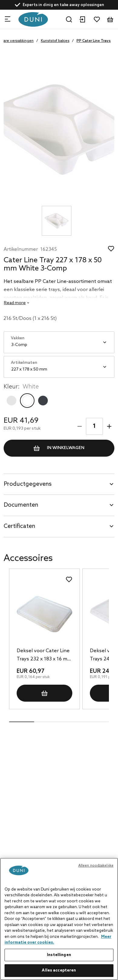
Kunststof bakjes (55, 41)
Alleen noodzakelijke (96, 866)
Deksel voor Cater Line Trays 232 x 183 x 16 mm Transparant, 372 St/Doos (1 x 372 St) (44, 656)
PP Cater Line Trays (94, 41)
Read (15, 303)
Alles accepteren (59, 970)
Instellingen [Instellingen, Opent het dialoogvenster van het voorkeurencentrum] (59, 955)
